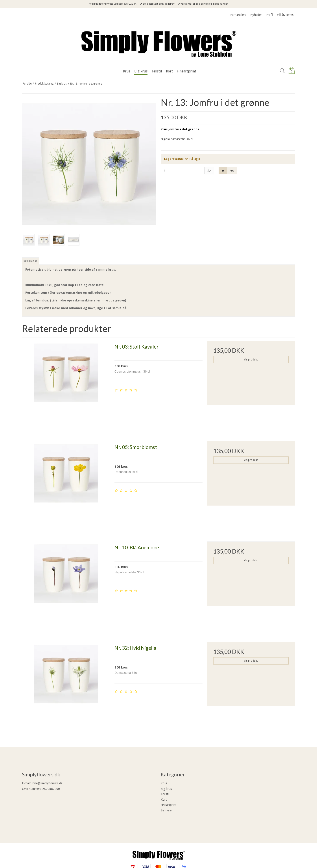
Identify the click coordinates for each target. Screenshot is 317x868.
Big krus (166, 789)
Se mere (166, 810)
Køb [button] (227, 171)
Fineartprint (169, 805)
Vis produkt (251, 360)
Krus (164, 783)
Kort (164, 800)
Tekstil (165, 794)
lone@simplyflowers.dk (47, 783)
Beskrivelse (30, 261)
